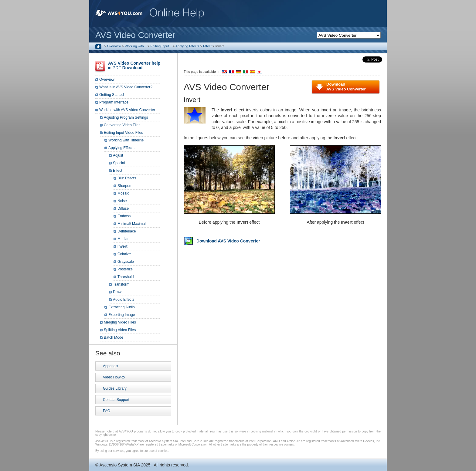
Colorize (124, 254)
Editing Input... (161, 46)
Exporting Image (122, 315)
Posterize (125, 269)
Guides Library (115, 388)
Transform (121, 284)
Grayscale (126, 262)
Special (119, 163)
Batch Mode (114, 337)
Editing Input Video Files (123, 133)
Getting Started (112, 95)
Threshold (126, 277)
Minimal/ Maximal (132, 224)
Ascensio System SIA (119, 465)
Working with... (136, 46)
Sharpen (124, 186)
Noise (122, 201)
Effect (207, 46)
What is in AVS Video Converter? (126, 87)
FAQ (107, 411)
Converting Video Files (122, 125)
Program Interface (114, 102)
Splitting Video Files (120, 330)
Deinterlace (127, 231)
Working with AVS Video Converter (127, 110)
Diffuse (123, 208)
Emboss (124, 216)
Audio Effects (124, 300)
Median (123, 239)
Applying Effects (187, 46)
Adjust (118, 155)
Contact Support (116, 400)
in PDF (134, 65)
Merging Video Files (120, 322)
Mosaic (123, 193)
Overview (114, 46)
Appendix (110, 366)
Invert (122, 246)
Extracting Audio (122, 307)
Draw (117, 292)
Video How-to (114, 377)
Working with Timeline (126, 140)
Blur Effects (127, 178)
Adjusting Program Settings (126, 117)
